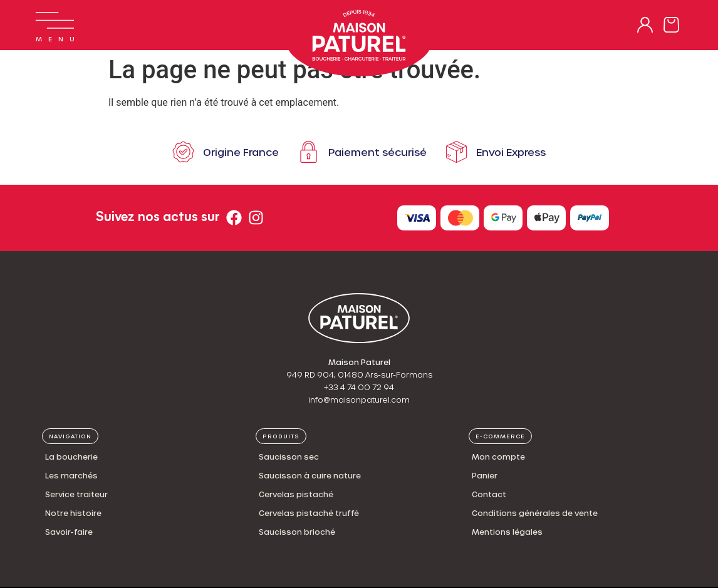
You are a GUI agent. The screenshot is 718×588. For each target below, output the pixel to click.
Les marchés (71, 475)
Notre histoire (73, 513)
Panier (485, 475)
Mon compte (498, 456)
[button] (70, 436)
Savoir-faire (69, 532)
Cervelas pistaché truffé (309, 513)
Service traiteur (76, 494)
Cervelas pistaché (296, 494)
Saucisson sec (289, 456)
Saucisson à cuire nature (310, 475)
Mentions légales (507, 532)
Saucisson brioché (297, 532)
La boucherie (71, 456)
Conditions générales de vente (535, 513)
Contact (489, 494)
